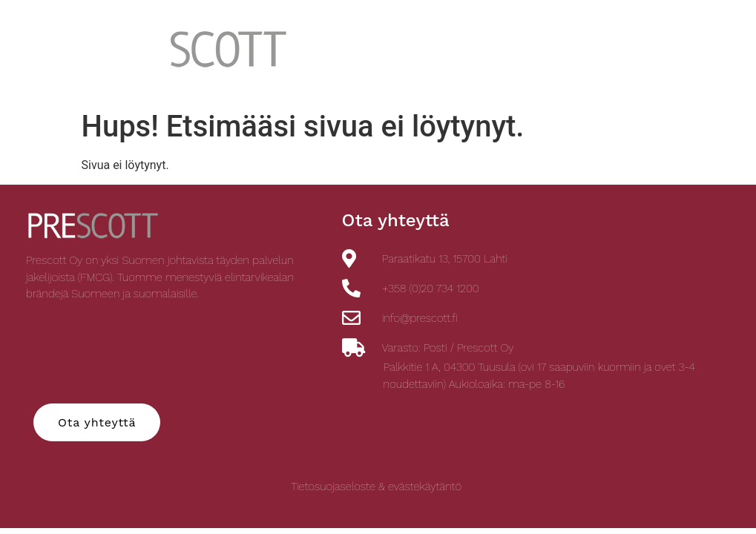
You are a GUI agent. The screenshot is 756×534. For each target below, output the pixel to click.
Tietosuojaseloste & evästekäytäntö (376, 487)
